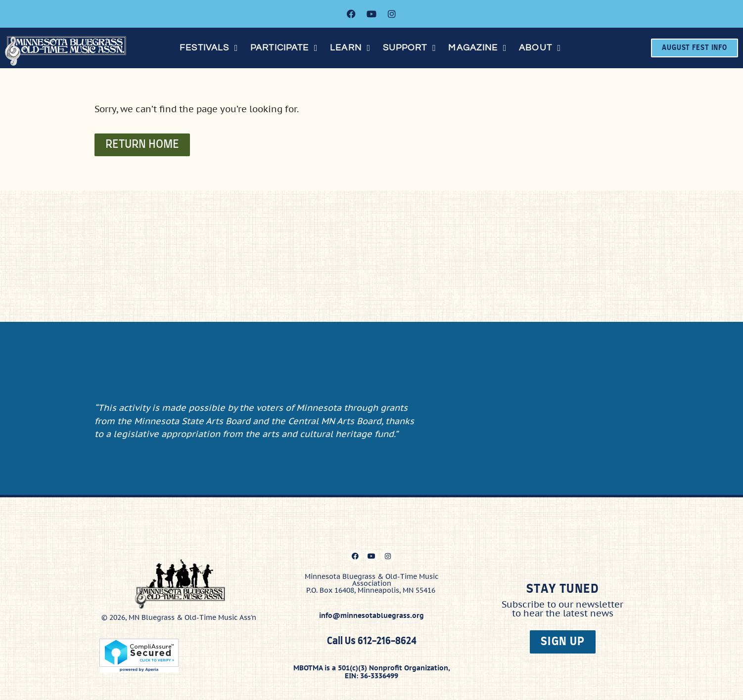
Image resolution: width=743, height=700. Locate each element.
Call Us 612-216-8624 (372, 640)
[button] (210, 48)
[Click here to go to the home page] (69, 51)
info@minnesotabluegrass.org (371, 614)
